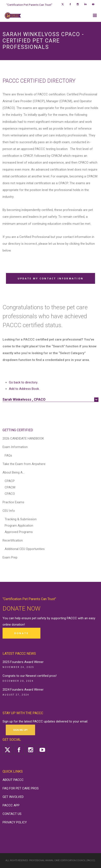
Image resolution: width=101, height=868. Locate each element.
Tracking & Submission (21, 519)
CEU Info (9, 511)
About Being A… (14, 472)
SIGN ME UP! (20, 730)
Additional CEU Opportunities (25, 549)
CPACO (10, 494)
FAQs (8, 455)
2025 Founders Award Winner (23, 662)
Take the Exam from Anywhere (24, 464)
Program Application (19, 526)
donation (18, 625)
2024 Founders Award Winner (23, 690)
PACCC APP (11, 805)
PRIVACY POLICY (15, 822)
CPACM (10, 487)
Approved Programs (19, 532)
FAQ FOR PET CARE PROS (21, 788)
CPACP (10, 481)
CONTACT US (12, 814)
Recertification (13, 540)
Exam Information (15, 447)
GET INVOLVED (13, 797)
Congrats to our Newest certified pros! (30, 676)
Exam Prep (10, 557)
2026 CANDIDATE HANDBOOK (23, 438)
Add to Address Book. (24, 389)
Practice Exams (13, 502)
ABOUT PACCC (13, 780)
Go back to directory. (23, 382)
